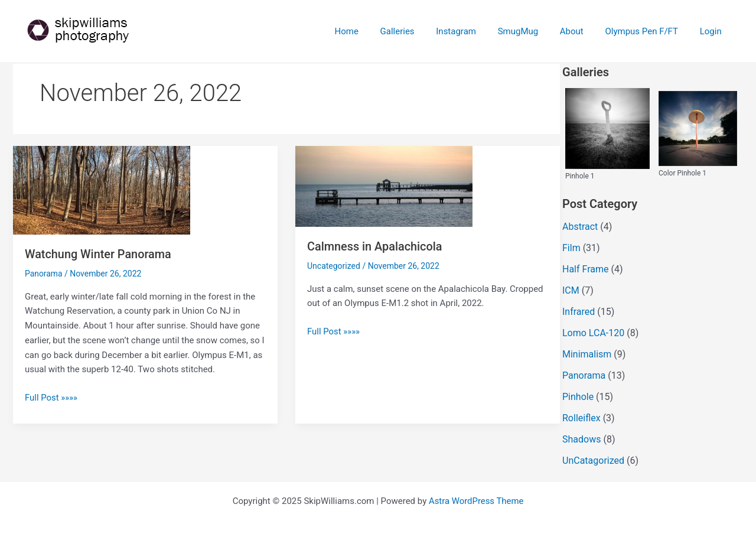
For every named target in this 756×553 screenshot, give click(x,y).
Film (571, 248)
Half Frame (586, 269)
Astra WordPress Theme (476, 501)
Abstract (580, 227)
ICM (571, 290)
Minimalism (587, 354)
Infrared (579, 312)
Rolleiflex (581, 418)
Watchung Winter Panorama (99, 254)
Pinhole (578, 397)
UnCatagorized (593, 461)
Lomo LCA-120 (593, 333)
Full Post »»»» (51, 397)
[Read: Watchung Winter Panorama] (102, 190)
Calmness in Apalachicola (375, 246)
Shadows (581, 439)
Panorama (44, 273)
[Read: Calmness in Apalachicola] (384, 186)
